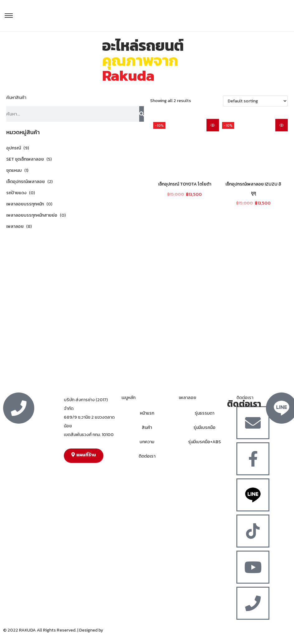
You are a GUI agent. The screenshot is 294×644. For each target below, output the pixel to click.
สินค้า (147, 428)
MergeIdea (114, 630)
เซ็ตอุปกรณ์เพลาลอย (26, 182)
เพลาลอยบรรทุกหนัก (25, 204)
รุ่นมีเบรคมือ (204, 428)
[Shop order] (255, 101)
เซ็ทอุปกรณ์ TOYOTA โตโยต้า (185, 184)
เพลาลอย (15, 226)
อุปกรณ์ (14, 148)
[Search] (142, 114)
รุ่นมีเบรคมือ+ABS (204, 442)
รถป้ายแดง (16, 193)
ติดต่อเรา (147, 456)
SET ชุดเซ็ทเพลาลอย (25, 159)
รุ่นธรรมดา (204, 413)
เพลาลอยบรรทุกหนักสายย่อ (32, 215)
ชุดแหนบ (14, 170)
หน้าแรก (147, 413)
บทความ (147, 442)
